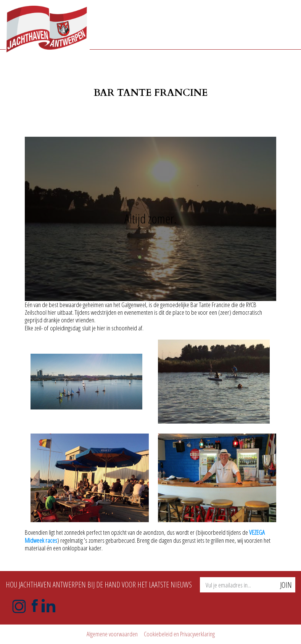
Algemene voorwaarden (112, 634)
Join (286, 585)
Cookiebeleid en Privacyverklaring (179, 634)
